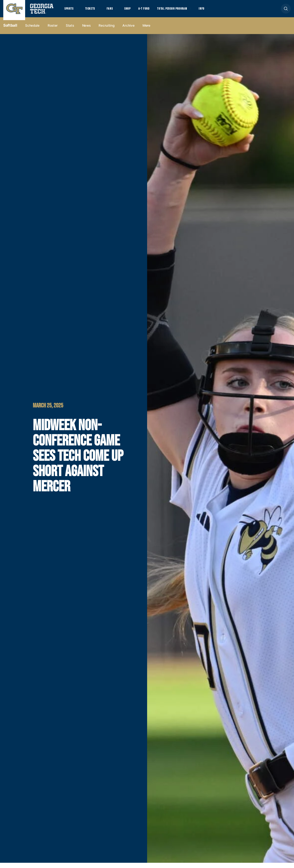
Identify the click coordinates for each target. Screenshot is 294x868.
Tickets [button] (94, 11)
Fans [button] (116, 11)
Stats (70, 31)
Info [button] (219, 11)
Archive (128, 31)
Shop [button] (136, 11)
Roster (53, 31)
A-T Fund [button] (154, 11)
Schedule (32, 31)
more (146, 31)
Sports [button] (70, 11)
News (86, 31)
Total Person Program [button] (185, 11)
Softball (10, 31)
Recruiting (106, 31)
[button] (286, 11)
